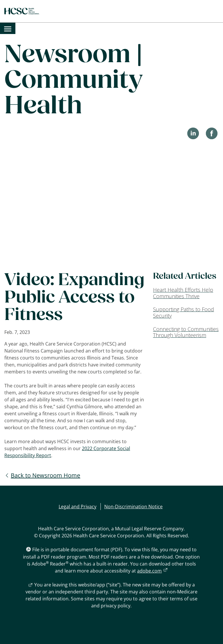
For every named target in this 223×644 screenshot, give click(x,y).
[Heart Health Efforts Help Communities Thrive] (186, 293)
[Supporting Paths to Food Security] (186, 313)
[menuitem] (8, 28)
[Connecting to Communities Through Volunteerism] (186, 332)
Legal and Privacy (78, 507)
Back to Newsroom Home (45, 475)
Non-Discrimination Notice (133, 507)
